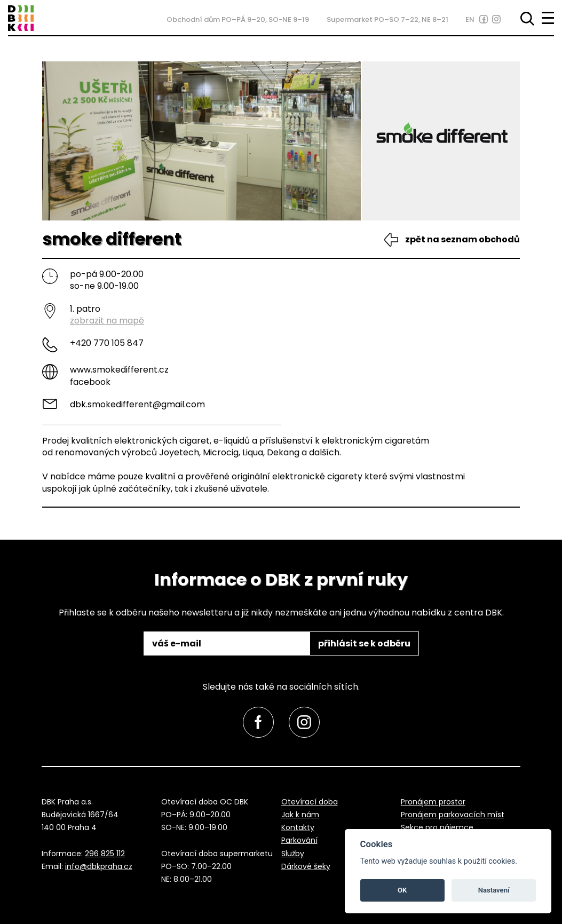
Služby (293, 854)
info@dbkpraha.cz (99, 866)
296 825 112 (105, 854)
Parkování (299, 840)
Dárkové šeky (306, 866)
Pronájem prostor (433, 802)
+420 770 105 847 (107, 343)
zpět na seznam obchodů (462, 239)
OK (402, 890)
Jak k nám (300, 815)
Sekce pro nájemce (437, 827)
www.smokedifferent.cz (119, 370)
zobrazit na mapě (107, 321)
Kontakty (298, 827)
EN (470, 19)
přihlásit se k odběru (364, 643)
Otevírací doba (310, 802)
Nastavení (494, 890)
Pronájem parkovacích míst (453, 815)
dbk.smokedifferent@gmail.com (137, 404)
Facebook (90, 382)
